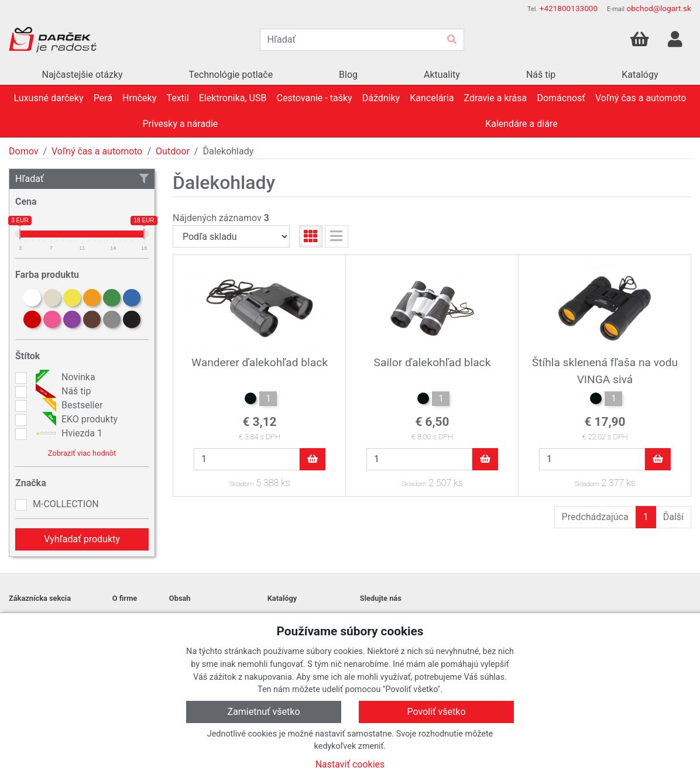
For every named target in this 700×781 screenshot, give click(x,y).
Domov (23, 151)
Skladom (241, 484)
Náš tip (62, 391)
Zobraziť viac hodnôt (82, 453)
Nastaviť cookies (350, 764)
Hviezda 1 (68, 433)
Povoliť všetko (436, 712)
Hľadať (82, 179)
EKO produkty (75, 419)
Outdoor (173, 151)
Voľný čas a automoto (97, 151)
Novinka (64, 377)
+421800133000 (569, 8)
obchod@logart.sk (659, 8)
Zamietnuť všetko (263, 712)
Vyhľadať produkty (82, 539)
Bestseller (68, 405)
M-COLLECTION (66, 504)
